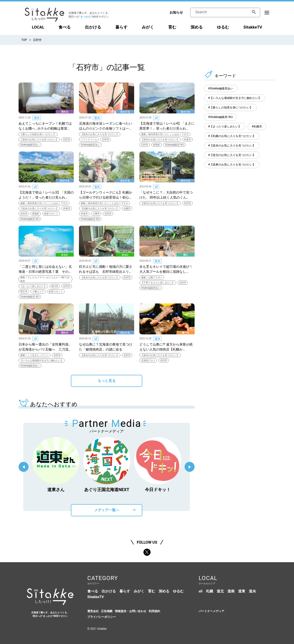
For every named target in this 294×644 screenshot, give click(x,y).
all (156, 118)
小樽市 (96, 214)
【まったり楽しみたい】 (33, 286)
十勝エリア (38, 291)
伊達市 (187, 139)
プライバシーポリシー (102, 617)
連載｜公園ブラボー (152, 277)
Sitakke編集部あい (30, 145)
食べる (65, 27)
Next (190, 467)
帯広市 (24, 291)
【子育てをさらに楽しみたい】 (158, 283)
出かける (93, 27)
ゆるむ (223, 27)
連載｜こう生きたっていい (34, 355)
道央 (37, 118)
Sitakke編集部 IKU (174, 145)
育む (172, 27)
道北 (220, 591)
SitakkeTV (253, 27)
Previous (24, 467)
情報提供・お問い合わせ (131, 611)
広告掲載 (107, 611)
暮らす (121, 27)
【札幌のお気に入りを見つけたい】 (100, 208)
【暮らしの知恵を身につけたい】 (38, 134)
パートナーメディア (211, 611)
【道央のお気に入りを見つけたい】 (39, 139)
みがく (148, 27)
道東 (242, 591)
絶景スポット (51, 214)
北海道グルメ (148, 360)
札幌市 (127, 208)
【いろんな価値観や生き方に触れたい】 (42, 360)
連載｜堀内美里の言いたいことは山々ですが (165, 134)
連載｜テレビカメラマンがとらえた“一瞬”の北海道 (45, 279)
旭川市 (55, 286)
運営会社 (93, 611)
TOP (24, 40)
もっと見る (107, 381)
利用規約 (154, 611)
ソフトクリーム (89, 139)
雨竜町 (157, 145)
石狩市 (37, 40)
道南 (231, 591)
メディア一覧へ (107, 510)
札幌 (210, 591)
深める (197, 27)
